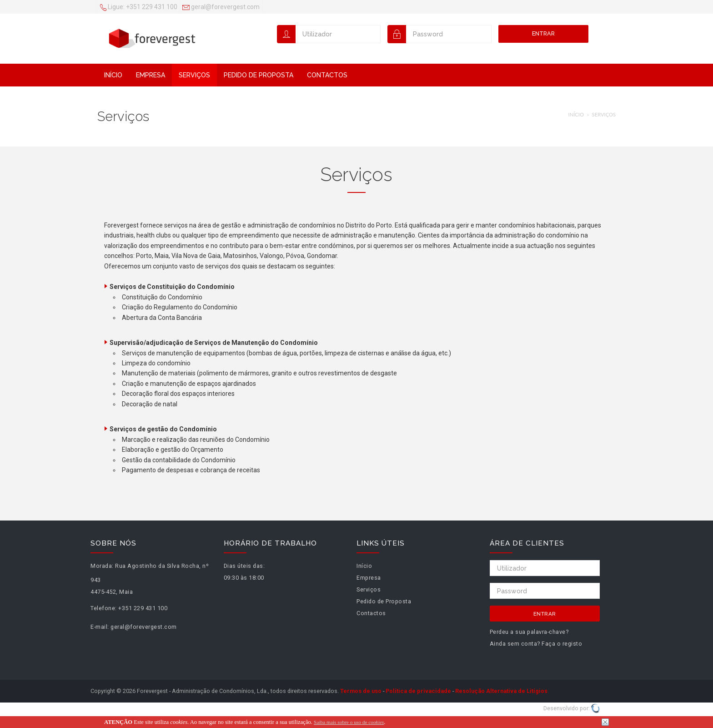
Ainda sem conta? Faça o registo (536, 644)
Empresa (151, 75)
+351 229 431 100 (139, 8)
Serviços (194, 75)
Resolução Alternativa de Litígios (501, 691)
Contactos (327, 75)
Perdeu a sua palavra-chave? (529, 632)
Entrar (543, 33)
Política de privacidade (418, 691)
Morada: (102, 566)
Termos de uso (361, 691)
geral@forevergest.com (221, 8)
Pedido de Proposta (259, 75)
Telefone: (104, 608)
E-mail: (100, 627)
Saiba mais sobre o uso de (349, 722)
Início (113, 75)
